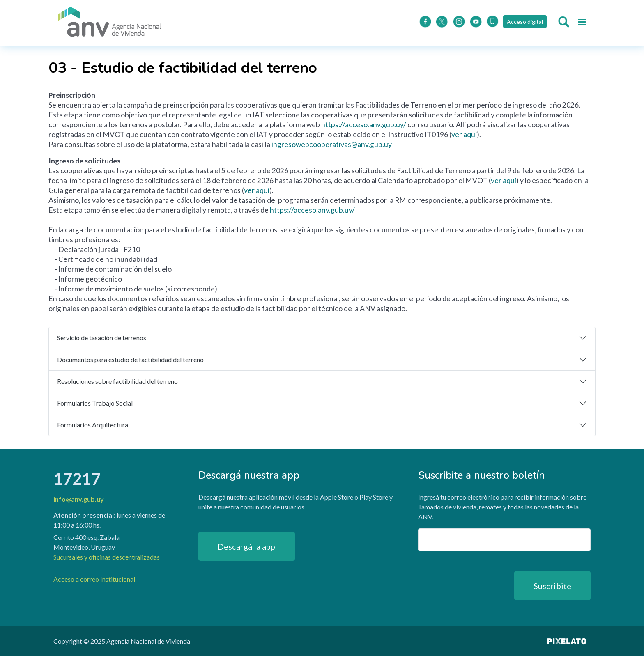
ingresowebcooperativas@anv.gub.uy (332, 144)
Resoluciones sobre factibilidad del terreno (117, 381)
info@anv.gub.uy (79, 499)
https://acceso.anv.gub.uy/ (312, 210)
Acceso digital (524, 22)
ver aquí (464, 134)
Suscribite (552, 586)
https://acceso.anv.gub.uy (362, 125)
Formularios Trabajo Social (95, 403)
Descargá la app (246, 546)
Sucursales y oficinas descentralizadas (107, 557)
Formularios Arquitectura (93, 425)
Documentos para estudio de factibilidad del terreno (130, 359)
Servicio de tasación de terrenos (102, 338)
